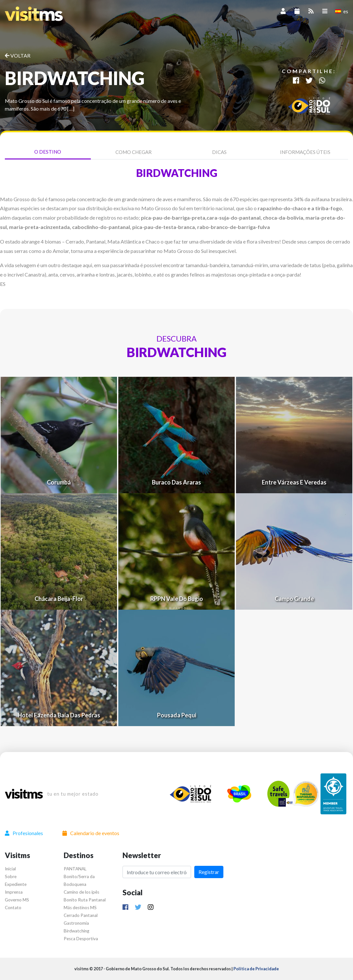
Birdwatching (76, 931)
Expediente (16, 884)
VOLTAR (18, 55)
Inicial (10, 869)
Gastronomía (76, 923)
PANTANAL (75, 869)
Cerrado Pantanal (81, 915)
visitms (24, 794)
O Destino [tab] (48, 152)
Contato (13, 908)
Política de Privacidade (256, 969)
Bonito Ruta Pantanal (85, 900)
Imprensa (14, 892)
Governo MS (17, 900)
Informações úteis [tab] (305, 152)
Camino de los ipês (81, 892)
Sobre (11, 877)
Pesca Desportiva (81, 939)
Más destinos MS (80, 908)
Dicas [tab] (219, 152)
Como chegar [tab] (134, 152)
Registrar (209, 872)
